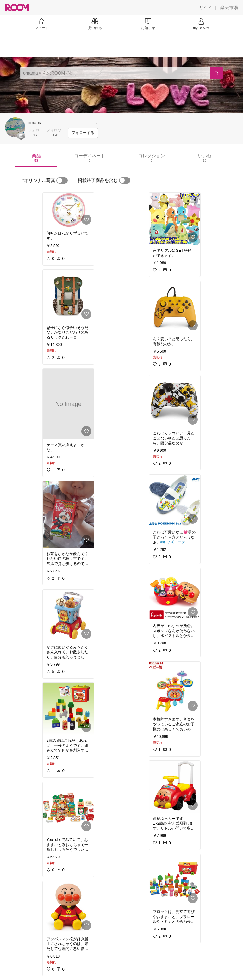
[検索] (216, 73)
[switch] (62, 180)
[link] (68, 210)
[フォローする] (83, 133)
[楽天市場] (229, 8)
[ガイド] (205, 8)
